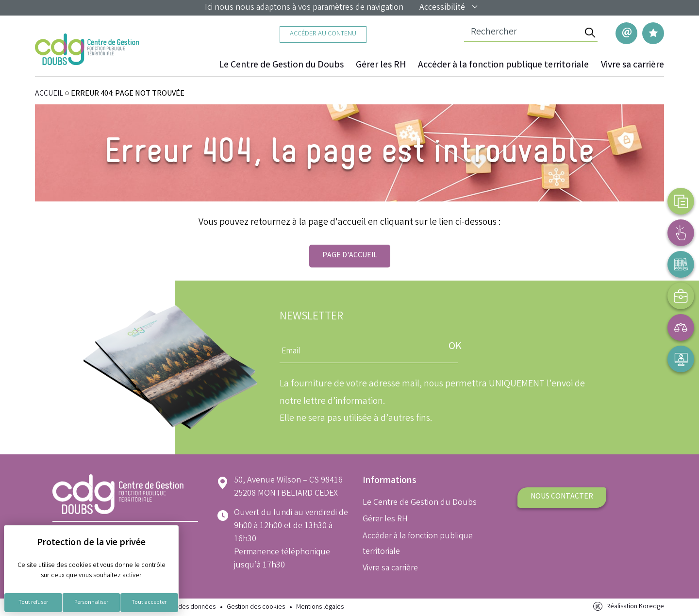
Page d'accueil (350, 256)
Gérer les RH (381, 66)
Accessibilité (449, 8)
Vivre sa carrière (632, 66)
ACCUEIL (49, 94)
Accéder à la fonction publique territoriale (503, 66)
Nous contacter (562, 497)
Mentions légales (320, 608)
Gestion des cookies (256, 608)
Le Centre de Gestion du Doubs (281, 66)
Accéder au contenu (323, 34)
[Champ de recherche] (523, 33)
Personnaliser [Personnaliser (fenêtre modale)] (91, 603)
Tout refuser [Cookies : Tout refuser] (33, 603)
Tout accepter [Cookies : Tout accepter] (149, 603)
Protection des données (181, 608)
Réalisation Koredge (628, 607)
